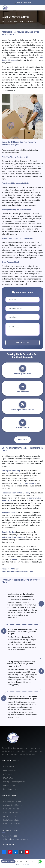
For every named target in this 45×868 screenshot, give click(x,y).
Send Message (22, 343)
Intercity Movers (9, 785)
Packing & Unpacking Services (14, 782)
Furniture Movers (10, 771)
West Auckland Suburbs (12, 813)
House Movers (9, 767)
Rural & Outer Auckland (12, 824)
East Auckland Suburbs (12, 816)
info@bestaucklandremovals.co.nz (20, 571)
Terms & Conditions (23, 865)
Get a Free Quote (8, 861)
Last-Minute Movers (11, 789)
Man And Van (8, 778)
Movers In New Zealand (12, 801)
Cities (10, 21)
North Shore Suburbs (11, 809)
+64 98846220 (13, 569)
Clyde (16, 21)
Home (4, 21)
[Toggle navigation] (42, 8)
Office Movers (8, 774)
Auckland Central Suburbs (13, 805)
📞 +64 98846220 (22, 3)
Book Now (22, 440)
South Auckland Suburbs (12, 820)
